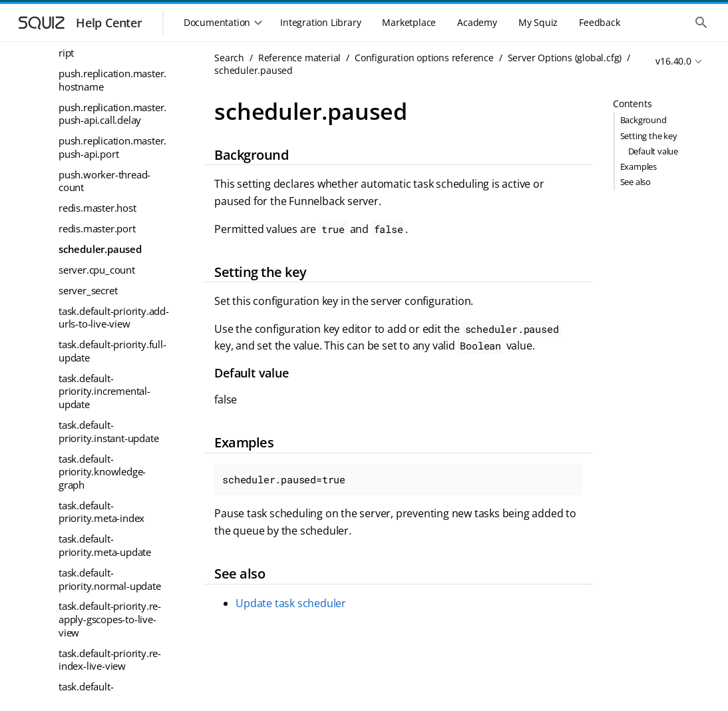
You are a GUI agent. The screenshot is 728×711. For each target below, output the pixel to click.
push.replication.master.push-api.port (112, 147)
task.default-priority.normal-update (110, 579)
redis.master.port (97, 228)
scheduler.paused (100, 249)
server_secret (88, 290)
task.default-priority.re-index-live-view (110, 660)
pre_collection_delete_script (112, 46)
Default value (653, 151)
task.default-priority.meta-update (105, 545)
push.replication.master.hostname (112, 80)
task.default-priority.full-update (112, 351)
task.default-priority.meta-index (101, 512)
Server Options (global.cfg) (565, 58)
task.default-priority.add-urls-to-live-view (114, 318)
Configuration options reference (424, 58)
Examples (638, 166)
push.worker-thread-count (104, 181)
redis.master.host (97, 208)
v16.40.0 (673, 61)
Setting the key (649, 136)
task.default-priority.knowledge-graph (102, 472)
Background (643, 120)
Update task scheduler (291, 603)
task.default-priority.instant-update (108, 431)
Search (229, 58)
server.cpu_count (97, 270)
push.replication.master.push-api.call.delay (112, 114)
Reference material (299, 58)
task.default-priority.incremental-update (104, 391)
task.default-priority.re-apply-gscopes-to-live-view (110, 619)
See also (636, 182)
